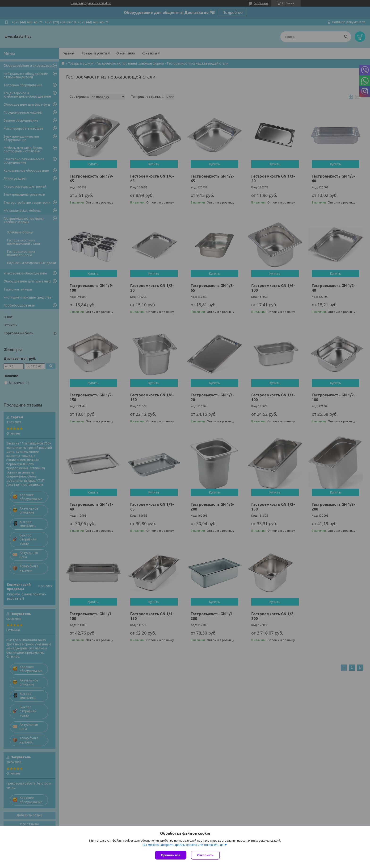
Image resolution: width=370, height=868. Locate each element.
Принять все (171, 855)
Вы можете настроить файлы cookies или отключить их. (183, 845)
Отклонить (205, 855)
